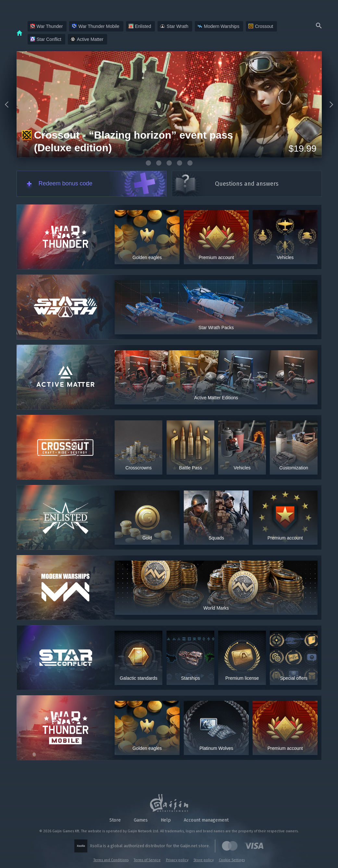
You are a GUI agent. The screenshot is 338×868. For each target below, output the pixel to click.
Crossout (261, 26)
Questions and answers (247, 184)
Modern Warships (218, 26)
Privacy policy (177, 860)
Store (115, 820)
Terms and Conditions (111, 860)
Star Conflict (46, 39)
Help (166, 820)
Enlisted (140, 26)
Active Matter (87, 39)
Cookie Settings (232, 860)
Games (141, 820)
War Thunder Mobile (95, 26)
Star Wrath (174, 26)
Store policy (204, 860)
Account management (206, 820)
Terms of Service (147, 860)
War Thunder (47, 26)
